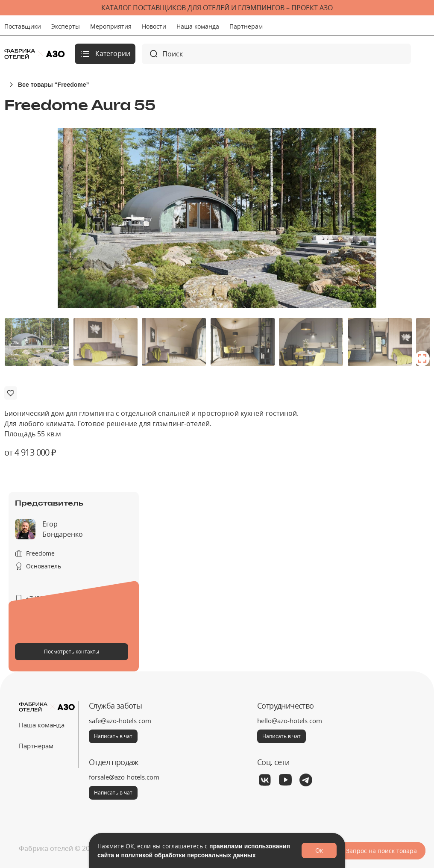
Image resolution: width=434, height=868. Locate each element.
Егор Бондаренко (63, 529)
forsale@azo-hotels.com (124, 777)
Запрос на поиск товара (381, 851)
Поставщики (23, 26)
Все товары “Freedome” (54, 84)
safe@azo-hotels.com (120, 721)
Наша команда (198, 26)
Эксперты (66, 26)
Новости (154, 26)
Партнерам (246, 26)
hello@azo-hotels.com (290, 721)
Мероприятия (111, 26)
